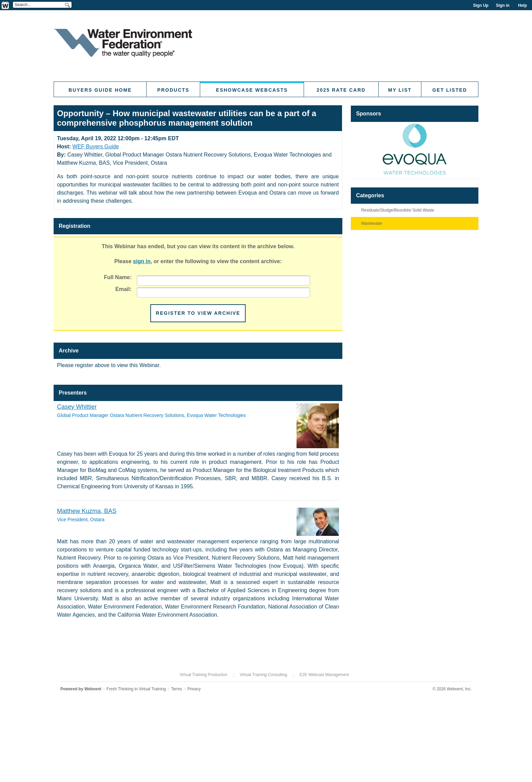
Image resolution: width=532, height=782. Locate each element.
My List (400, 90)
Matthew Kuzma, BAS (87, 511)
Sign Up (481, 5)
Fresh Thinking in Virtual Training (136, 689)
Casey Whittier (77, 407)
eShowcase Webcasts (252, 90)
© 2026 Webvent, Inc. (452, 689)
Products (174, 90)
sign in (142, 261)
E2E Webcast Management (324, 675)
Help (522, 5)
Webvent (93, 689)
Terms (177, 689)
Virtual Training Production (203, 675)
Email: (123, 289)
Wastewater (372, 223)
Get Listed (450, 90)
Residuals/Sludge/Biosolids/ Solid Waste (397, 210)
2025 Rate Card (341, 90)
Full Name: (118, 277)
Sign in (503, 5)
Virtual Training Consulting (263, 675)
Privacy (194, 689)
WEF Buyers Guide (96, 147)
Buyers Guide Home (100, 90)
